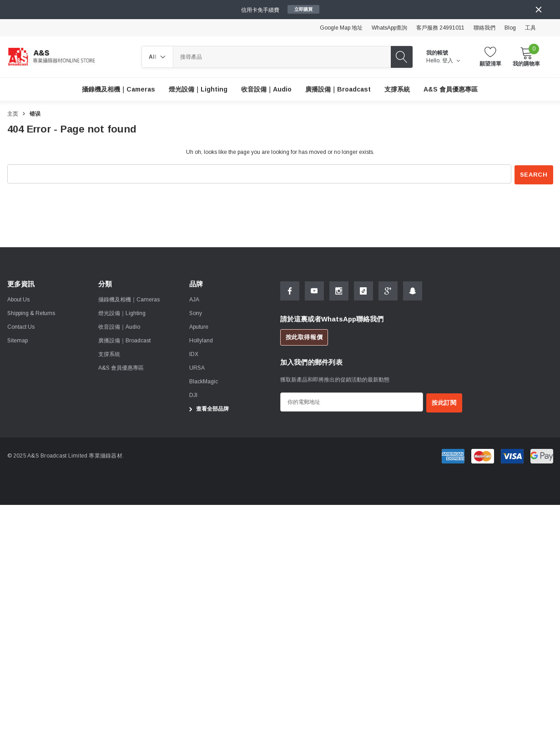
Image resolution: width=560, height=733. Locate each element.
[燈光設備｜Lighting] (198, 89)
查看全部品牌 (208, 408)
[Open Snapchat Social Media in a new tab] (413, 290)
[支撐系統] (397, 89)
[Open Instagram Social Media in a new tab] (339, 290)
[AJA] (194, 299)
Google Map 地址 (341, 28)
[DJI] (193, 395)
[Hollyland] (201, 340)
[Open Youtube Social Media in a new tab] (314, 290)
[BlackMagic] (204, 381)
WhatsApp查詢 (389, 28)
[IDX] (194, 354)
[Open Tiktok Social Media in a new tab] (363, 290)
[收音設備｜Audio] (266, 89)
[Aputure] (199, 326)
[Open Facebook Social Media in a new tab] (290, 290)
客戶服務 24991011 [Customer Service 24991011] (440, 28)
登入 (451, 61)
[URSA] (197, 367)
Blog (510, 28)
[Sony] (196, 313)
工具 (530, 28)
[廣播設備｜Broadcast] (338, 89)
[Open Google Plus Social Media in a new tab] (388, 290)
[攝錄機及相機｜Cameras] (119, 89)
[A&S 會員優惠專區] (451, 89)
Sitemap (18, 340)
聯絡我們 (484, 28)
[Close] (539, 10)
